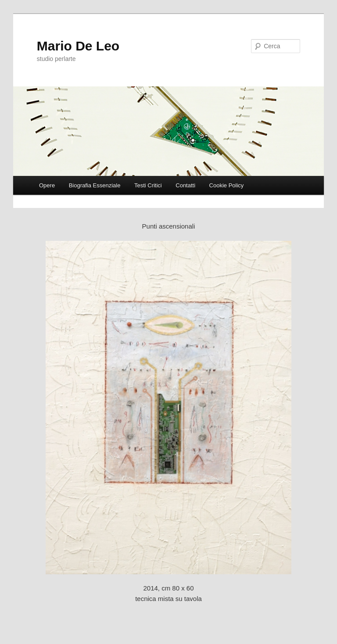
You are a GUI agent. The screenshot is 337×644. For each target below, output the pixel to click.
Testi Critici (148, 185)
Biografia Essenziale (95, 185)
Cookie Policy (227, 185)
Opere (47, 185)
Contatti (185, 185)
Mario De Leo (78, 46)
